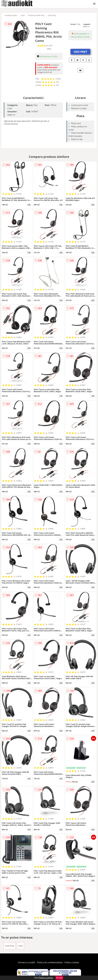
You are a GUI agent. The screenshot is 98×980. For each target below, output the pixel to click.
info (29, 204)
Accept (59, 978)
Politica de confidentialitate (50, 962)
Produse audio (11, 15)
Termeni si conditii (26, 962)
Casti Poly (52, 15)
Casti (23, 15)
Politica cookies (72, 962)
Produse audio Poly (36, 15)
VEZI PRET (80, 52)
